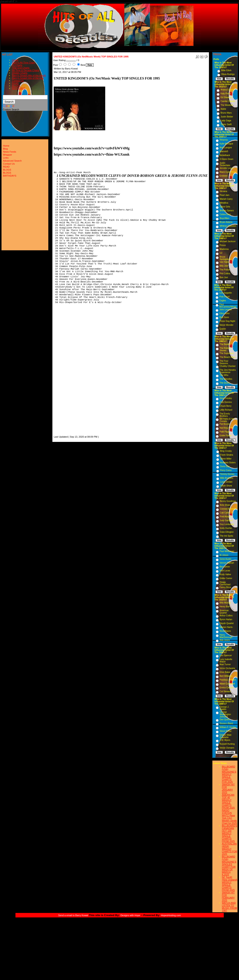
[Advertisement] (67, 372)
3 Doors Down (226, 159)
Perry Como (226, 470)
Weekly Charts (20, 73)
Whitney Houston (228, 226)
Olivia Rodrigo (228, 74)
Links (6, 158)
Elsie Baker (225, 672)
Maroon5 (224, 151)
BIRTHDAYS (19, 88)
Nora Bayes (225, 631)
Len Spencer (226, 655)
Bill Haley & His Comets (227, 420)
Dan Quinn (225, 720)
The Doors (225, 383)
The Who (224, 375)
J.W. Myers (225, 740)
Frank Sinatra (227, 455)
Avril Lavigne (226, 148)
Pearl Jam (225, 195)
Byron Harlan (226, 619)
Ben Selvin (225, 567)
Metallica (224, 203)
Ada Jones (225, 640)
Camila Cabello (228, 101)
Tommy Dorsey (227, 474)
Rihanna (224, 140)
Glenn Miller (226, 459)
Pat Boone (225, 424)
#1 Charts (17, 65)
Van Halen (225, 262)
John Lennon (226, 310)
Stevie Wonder (226, 325)
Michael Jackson (228, 241)
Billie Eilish (226, 70)
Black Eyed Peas (228, 172)
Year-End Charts (21, 68)
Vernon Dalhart (227, 563)
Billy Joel (224, 266)
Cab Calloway (227, 513)
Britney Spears (227, 211)
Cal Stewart (225, 691)
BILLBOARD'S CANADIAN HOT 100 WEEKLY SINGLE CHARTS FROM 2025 (229, 833)
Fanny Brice (225, 587)
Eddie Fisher (226, 436)
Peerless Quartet (228, 680)
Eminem (224, 176)
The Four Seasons (224, 362)
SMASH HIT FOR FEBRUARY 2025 (228, 896)
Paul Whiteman (227, 551)
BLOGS (16, 86)
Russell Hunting (227, 744)
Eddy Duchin (226, 528)
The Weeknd (227, 105)
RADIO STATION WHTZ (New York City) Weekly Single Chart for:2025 (229, 817)
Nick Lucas (225, 571)
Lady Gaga (226, 121)
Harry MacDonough (226, 636)
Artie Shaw (225, 505)
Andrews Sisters (228, 463)
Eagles (223, 301)
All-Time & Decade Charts (26, 70)
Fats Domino (226, 402)
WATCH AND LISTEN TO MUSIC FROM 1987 (229, 907)
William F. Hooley (228, 727)
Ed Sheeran (226, 97)
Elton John (225, 313)
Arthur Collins (226, 616)
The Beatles (225, 344)
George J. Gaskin (224, 708)
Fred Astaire (226, 517)
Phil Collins (225, 274)
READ (15, 83)
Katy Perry (226, 94)
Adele (223, 109)
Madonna (224, 249)
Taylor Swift (226, 124)
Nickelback (225, 155)
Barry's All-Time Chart (23, 63)
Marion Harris (226, 627)
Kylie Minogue (226, 144)
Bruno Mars (226, 113)
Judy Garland (226, 520)
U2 (221, 253)
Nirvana (223, 191)
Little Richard (226, 410)
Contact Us (18, 81)
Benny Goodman (228, 501)
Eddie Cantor (226, 578)
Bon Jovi (224, 277)
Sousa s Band (226, 723)
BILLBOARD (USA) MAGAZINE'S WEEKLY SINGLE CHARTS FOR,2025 (229, 774)
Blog (5, 149)
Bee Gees (224, 317)
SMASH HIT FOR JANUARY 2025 (228, 788)
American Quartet (224, 612)
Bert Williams (226, 676)
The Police (225, 270)
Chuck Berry (226, 406)
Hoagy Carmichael (225, 583)
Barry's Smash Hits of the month (29, 75)
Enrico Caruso (226, 688)
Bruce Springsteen (225, 258)
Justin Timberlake (225, 164)
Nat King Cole (226, 428)
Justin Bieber (227, 117)
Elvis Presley (226, 398)
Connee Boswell (228, 509)
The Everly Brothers (225, 415)
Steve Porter (226, 731)
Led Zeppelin (226, 293)
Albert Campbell (227, 684)
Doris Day (225, 466)
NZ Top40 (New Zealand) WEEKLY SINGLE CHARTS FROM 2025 (230, 884)
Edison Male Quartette (226, 736)
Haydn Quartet (227, 623)
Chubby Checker (228, 366)
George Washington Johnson (225, 714)
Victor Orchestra (227, 668)
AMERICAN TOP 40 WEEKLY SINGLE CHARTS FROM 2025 (228, 801)
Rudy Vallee (225, 574)
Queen (223, 329)
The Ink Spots (227, 536)
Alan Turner (225, 664)
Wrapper (8, 155)
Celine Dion (225, 214)
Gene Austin (225, 559)
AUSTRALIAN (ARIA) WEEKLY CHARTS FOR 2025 (229, 849)
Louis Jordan (226, 482)
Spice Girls (225, 207)
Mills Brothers (227, 478)
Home (15, 60)
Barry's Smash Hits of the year (28, 78)
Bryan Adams (226, 222)
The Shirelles (226, 379)
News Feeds (10, 152)
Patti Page (225, 432)
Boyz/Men (224, 218)
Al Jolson (224, 555)
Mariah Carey (226, 199)
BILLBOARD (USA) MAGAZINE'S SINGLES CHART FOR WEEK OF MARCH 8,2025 (229, 866)
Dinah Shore (226, 486)
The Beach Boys (228, 357)
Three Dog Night (227, 321)
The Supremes (227, 353)
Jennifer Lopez (227, 168)
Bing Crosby (226, 451)
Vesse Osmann (227, 748)
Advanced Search (12, 161)
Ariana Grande (228, 90)
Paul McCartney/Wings (228, 306)
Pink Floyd (225, 297)
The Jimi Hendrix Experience (228, 371)
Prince (223, 245)
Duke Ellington (227, 532)
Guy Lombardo (227, 524)
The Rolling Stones (225, 349)
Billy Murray (225, 603)
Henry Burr (225, 607)
